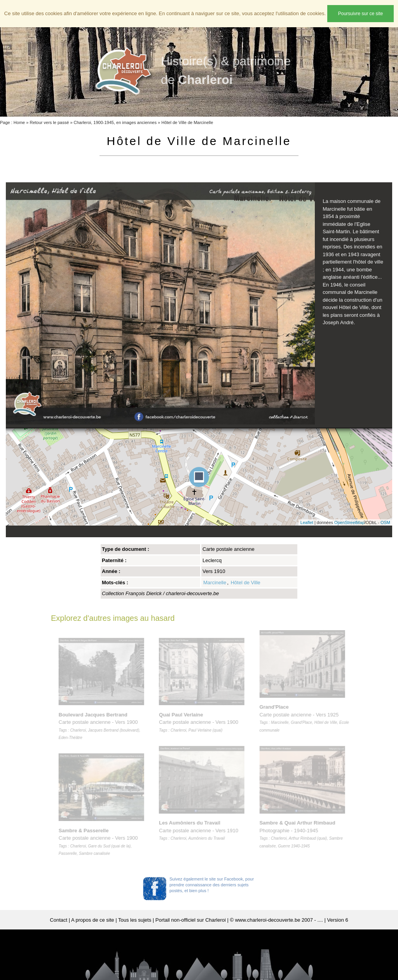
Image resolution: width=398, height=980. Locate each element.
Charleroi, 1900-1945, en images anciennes (115, 122)
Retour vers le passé (49, 122)
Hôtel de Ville (245, 583)
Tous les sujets (135, 920)
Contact (58, 920)
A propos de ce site (93, 920)
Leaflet (307, 522)
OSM (385, 522)
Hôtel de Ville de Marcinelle (187, 122)
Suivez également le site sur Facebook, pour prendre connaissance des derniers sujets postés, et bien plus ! (212, 885)
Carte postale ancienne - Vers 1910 (200, 830)
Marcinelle (215, 583)
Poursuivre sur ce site (360, 14)
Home (19, 122)
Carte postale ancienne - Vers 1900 (200, 722)
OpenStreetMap (349, 522)
